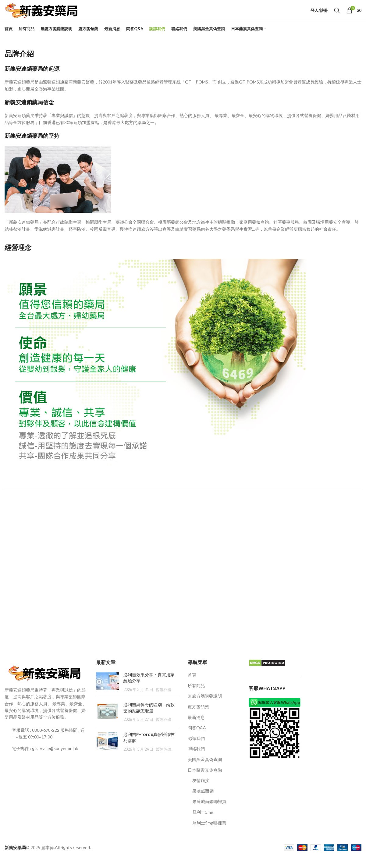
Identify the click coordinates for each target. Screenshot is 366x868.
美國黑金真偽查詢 (205, 770)
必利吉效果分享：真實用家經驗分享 (149, 689)
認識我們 (196, 749)
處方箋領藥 (198, 717)
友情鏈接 (201, 791)
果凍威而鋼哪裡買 (209, 812)
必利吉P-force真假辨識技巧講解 (149, 748)
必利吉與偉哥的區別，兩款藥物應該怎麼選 (149, 718)
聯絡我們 (196, 760)
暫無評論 (164, 701)
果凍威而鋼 (203, 802)
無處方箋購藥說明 (205, 707)
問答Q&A (197, 739)
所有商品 (196, 696)
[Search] (337, 16)
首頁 (192, 686)
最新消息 (196, 728)
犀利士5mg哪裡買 (209, 833)
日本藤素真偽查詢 (205, 781)
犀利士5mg (203, 823)
